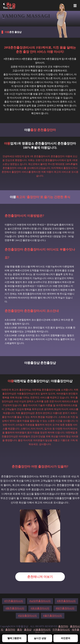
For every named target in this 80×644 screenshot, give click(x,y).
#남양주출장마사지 (40, 601)
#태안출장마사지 (65, 608)
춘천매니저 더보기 (40, 577)
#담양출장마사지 (28, 616)
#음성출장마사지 (40, 608)
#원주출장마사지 (66, 601)
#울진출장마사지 (53, 616)
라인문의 (66, 638)
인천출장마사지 (61, 630)
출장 (19, 630)
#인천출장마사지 (14, 601)
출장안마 (63, 626)
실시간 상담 (40, 638)
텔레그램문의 (14, 638)
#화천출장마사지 (15, 608)
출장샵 (28, 630)
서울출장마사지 (42, 630)
